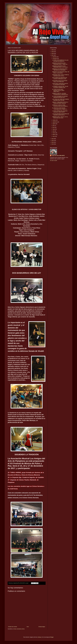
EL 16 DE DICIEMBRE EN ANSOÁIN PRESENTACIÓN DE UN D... (60, 97)
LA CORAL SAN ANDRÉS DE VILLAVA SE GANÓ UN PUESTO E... (60, 61)
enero (54, 136)
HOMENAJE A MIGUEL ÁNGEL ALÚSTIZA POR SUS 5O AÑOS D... (60, 106)
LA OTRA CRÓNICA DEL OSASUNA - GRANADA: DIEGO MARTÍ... (60, 111)
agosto (54, 124)
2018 (53, 53)
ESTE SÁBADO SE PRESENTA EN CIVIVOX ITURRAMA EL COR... (60, 78)
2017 (53, 55)
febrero (54, 135)
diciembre (55, 57)
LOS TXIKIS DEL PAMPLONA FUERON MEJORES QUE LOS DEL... (61, 100)
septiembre (55, 122)
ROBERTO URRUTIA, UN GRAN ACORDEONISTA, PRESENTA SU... (60, 94)
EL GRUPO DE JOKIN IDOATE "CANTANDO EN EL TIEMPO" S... (60, 109)
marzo (54, 133)
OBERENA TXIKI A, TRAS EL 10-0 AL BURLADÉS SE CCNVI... (60, 117)
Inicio (28, 627)
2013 (53, 144)
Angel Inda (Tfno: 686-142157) (58, 156)
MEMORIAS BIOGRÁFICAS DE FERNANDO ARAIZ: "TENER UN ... (60, 64)
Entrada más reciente (13, 627)
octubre (54, 120)
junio (54, 127)
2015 (53, 141)
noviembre (55, 59)
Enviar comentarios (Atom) (19, 629)
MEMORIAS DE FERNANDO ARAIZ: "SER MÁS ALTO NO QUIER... (60, 70)
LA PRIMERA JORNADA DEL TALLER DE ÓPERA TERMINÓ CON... (60, 87)
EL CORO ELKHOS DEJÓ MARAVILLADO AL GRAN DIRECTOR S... (58, 91)
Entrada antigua (42, 627)
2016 (53, 139)
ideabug (40, 637)
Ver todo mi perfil (53, 161)
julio (54, 126)
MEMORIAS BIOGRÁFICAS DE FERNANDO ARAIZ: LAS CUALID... (60, 67)
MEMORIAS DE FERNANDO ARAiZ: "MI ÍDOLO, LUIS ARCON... (61, 72)
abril (54, 131)
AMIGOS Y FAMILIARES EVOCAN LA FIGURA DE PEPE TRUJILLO (60, 103)
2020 (53, 50)
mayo (54, 129)
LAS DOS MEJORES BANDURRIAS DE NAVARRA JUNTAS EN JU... (61, 114)
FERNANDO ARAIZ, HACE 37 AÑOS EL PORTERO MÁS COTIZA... (61, 75)
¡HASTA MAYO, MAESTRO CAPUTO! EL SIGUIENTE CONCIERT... (60, 84)
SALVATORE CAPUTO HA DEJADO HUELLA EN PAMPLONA (60, 81)
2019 (53, 52)
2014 (53, 142)
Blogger (52, 637)
